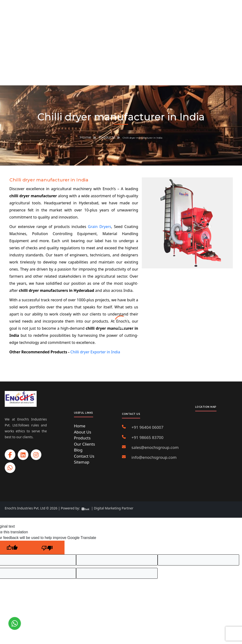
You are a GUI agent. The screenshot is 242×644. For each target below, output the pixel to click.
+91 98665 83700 (147, 437)
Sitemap (82, 462)
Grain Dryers (99, 227)
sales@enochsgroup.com (155, 447)
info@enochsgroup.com (154, 457)
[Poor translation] (47, 548)
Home (85, 137)
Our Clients (84, 444)
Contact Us (84, 456)
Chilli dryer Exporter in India (95, 352)
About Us (83, 432)
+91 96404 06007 (147, 427)
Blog (78, 450)
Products (107, 137)
